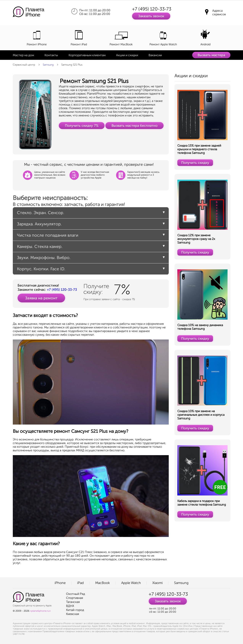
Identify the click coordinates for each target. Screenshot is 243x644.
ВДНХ (70, 606)
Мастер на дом (23, 55)
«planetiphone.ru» (40, 611)
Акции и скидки (127, 55)
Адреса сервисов (219, 12)
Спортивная (75, 598)
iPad (80, 583)
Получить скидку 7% (82, 126)
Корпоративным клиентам (87, 55)
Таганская (73, 602)
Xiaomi (157, 583)
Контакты (51, 55)
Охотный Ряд (75, 594)
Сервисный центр (24, 65)
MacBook (103, 583)
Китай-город (75, 610)
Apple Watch (131, 583)
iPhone (60, 583)
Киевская (73, 614)
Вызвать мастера (211, 55)
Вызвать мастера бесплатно (134, 126)
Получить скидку (195, 163)
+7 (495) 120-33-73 (152, 9)
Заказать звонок (151, 16)
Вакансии (155, 55)
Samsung (48, 65)
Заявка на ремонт (41, 298)
